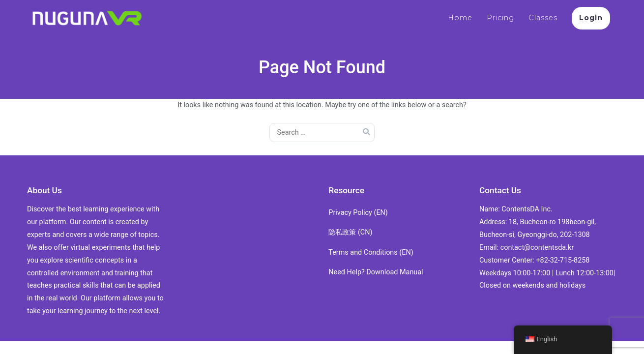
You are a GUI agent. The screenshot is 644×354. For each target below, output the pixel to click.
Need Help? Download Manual (376, 272)
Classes (543, 18)
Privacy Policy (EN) (358, 213)
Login (591, 18)
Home (460, 18)
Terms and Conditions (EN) (371, 252)
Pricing (500, 18)
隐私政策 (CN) (350, 232)
